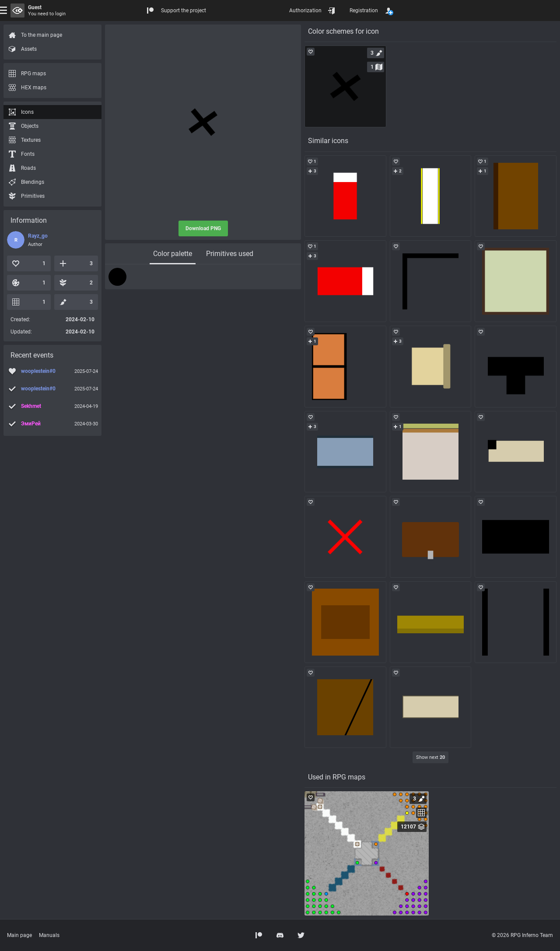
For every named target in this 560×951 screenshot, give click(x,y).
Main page (19, 935)
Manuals (49, 935)
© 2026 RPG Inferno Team (522, 935)
